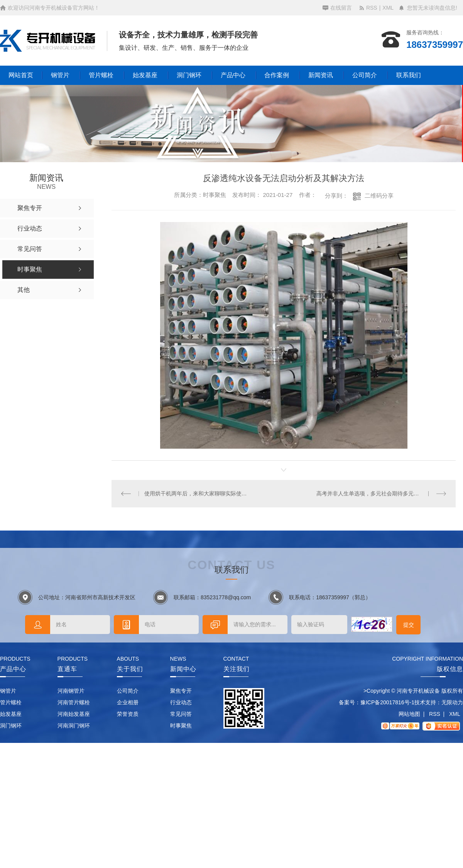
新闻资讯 (321, 75)
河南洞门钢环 (74, 726)
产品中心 (233, 75)
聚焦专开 (181, 691)
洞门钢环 (189, 75)
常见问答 (181, 714)
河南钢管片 (71, 691)
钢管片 (60, 75)
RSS (372, 8)
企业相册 (128, 702)
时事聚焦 (181, 726)
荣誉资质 (128, 714)
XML (388, 8)
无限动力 (452, 702)
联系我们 (409, 75)
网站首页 (21, 75)
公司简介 (365, 75)
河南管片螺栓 (74, 702)
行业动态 (181, 702)
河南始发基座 (74, 714)
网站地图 (409, 714)
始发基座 (145, 75)
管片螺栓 (101, 75)
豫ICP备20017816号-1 (387, 702)
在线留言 (341, 8)
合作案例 (277, 75)
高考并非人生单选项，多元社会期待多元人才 (370, 493)
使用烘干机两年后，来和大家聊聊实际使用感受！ (198, 493)
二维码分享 (379, 196)
